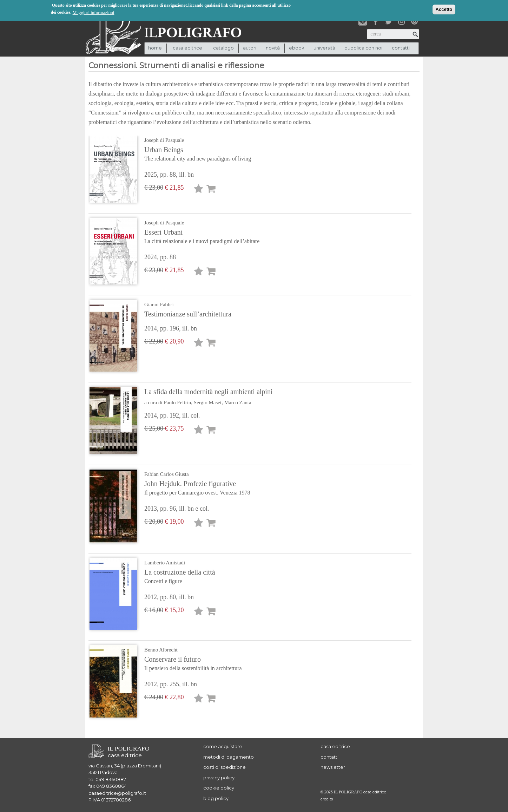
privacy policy (219, 778)
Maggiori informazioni (94, 12)
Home (155, 48)
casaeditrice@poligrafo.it (117, 793)
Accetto (444, 9)
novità (273, 48)
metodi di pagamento (229, 757)
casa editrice (335, 746)
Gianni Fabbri (159, 304)
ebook (297, 48)
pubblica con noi (363, 48)
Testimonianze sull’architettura (188, 314)
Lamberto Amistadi (165, 563)
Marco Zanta (238, 402)
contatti (401, 48)
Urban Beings (200, 155)
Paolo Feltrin (177, 402)
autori (250, 48)
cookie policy (219, 788)
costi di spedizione (225, 767)
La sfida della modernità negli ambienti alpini (208, 392)
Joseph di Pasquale (164, 140)
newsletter (333, 767)
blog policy (216, 798)
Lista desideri (199, 190)
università (324, 48)
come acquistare (223, 746)
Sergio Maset (208, 402)
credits (327, 799)
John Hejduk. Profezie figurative (200, 489)
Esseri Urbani (202, 237)
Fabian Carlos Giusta (167, 474)
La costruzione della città (200, 577)
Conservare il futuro (200, 664)
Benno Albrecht (161, 650)
